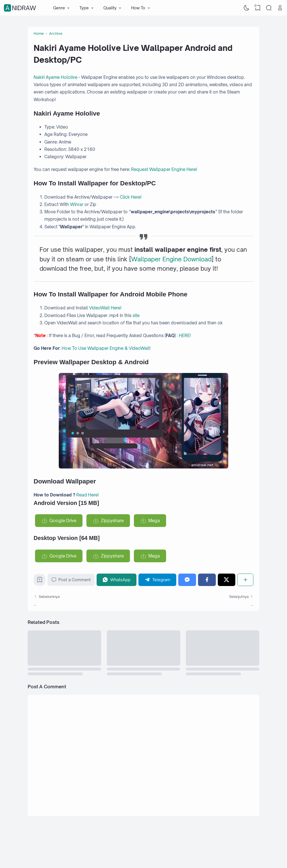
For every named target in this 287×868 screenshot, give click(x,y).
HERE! (185, 336)
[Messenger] (187, 580)
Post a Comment (71, 580)
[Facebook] (207, 580)
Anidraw (21, 8)
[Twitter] (227, 580)
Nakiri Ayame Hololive (56, 77)
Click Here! (131, 197)
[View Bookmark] (258, 8)
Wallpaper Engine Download (171, 259)
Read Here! (88, 495)
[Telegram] (157, 580)
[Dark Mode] (247, 8)
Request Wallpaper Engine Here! (164, 169)
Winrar (77, 204)
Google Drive (63, 521)
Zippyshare (112, 521)
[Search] (269, 8)
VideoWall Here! (105, 308)
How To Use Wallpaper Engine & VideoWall (106, 348)
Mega (154, 521)
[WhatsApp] (117, 580)
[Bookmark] (40, 581)
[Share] (245, 580)
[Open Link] (280, 8)
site (136, 315)
